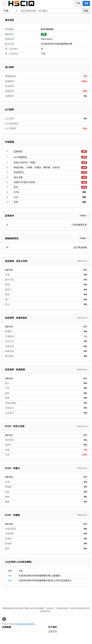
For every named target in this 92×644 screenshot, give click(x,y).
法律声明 (53, 631)
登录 (78, 3)
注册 (86, 3)
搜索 (86, 11)
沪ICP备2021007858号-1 (25, 624)
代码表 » (83, 216)
